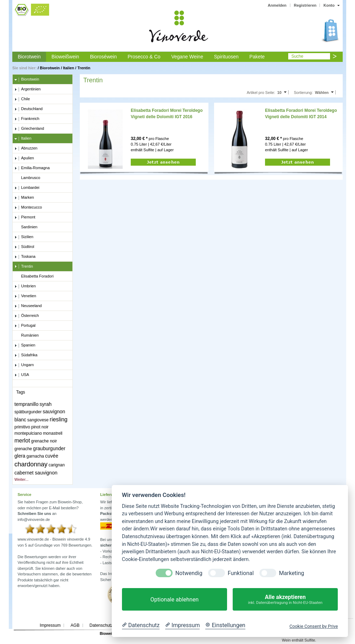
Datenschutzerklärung (110, 625)
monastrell (53, 433)
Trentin (84, 68)
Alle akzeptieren (285, 600)
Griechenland (29, 129)
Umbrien (25, 286)
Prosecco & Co (144, 57)
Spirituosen (226, 57)
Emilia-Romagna (32, 168)
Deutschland (28, 109)
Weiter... (21, 479)
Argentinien (28, 89)
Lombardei (27, 188)
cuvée (51, 456)
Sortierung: (303, 93)
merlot (22, 441)
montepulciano (28, 433)
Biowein (107, 633)
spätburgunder (28, 412)
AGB (75, 625)
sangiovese (38, 420)
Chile (22, 99)
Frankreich (27, 119)
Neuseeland (28, 306)
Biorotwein (29, 57)
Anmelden (277, 5)
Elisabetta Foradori (34, 276)
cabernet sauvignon (36, 473)
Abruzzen (26, 148)
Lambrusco (27, 178)
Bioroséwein (103, 57)
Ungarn (24, 365)
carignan (57, 465)
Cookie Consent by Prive (314, 626)
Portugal (25, 326)
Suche (297, 56)
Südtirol (24, 247)
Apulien (24, 158)
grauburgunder (49, 448)
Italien (69, 68)
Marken (24, 198)
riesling (59, 419)
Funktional (241, 573)
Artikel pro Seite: (261, 93)
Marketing (292, 573)
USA (22, 375)
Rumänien (27, 336)
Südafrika (26, 355)
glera (20, 456)
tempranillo (26, 404)
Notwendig (189, 573)
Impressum (50, 625)
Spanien (25, 345)
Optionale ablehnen (175, 600)
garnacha (35, 456)
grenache (23, 449)
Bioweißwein (66, 57)
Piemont (25, 217)
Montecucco (28, 208)
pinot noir (40, 427)
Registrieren (305, 5)
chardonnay (31, 464)
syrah (46, 404)
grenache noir (44, 441)
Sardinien (26, 227)
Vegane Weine (187, 57)
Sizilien (24, 237)
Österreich (27, 316)
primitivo (22, 427)
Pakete (257, 57)
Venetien (25, 296)
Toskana (25, 257)
